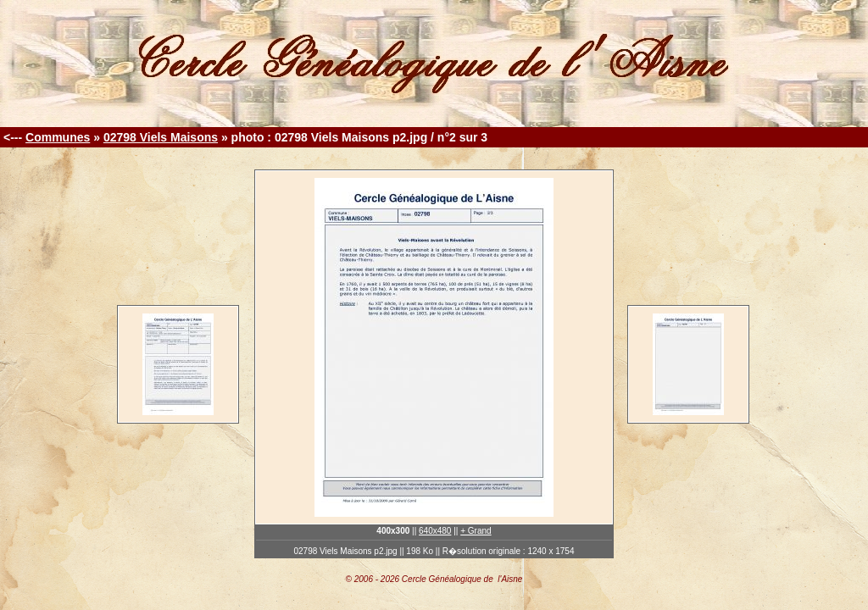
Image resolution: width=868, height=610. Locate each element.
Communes (58, 137)
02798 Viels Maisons (161, 137)
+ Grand (476, 531)
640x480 (435, 531)
